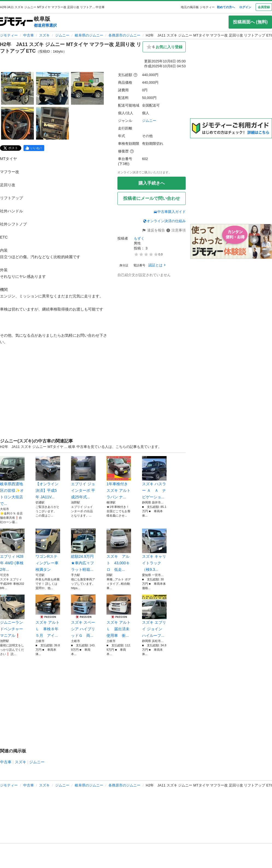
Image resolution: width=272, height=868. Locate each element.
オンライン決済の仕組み (164, 221)
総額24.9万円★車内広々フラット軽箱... (83, 550)
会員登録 (264, 7)
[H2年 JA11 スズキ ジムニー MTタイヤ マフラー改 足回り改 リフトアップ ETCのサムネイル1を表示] (17, 88)
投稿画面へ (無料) (250, 22)
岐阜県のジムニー (89, 35)
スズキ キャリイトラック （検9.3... (154, 550)
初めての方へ (226, 7)
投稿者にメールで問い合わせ (152, 198)
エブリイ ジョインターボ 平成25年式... (83, 478)
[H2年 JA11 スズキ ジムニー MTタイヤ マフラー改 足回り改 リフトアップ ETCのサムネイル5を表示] (52, 123)
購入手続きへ (152, 183)
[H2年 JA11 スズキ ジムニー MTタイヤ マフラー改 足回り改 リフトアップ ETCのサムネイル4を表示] (17, 123)
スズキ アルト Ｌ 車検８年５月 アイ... (48, 616)
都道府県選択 (45, 25)
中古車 (29, 35)
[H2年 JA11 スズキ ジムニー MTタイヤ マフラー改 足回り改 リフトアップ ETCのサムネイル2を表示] (52, 88)
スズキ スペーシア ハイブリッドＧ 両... (83, 616)
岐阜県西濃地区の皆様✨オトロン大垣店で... (12, 481)
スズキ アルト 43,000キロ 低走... (119, 550)
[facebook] (34, 148)
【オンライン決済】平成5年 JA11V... (48, 478)
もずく (139, 238)
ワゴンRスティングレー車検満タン (48, 550)
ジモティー (9, 35)
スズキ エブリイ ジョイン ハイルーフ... (154, 616)
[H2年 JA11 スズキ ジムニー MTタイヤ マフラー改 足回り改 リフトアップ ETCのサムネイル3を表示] (87, 88)
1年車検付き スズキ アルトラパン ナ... (119, 478)
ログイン (245, 7)
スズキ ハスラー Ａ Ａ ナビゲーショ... (154, 478)
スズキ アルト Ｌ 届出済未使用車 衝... (119, 616)
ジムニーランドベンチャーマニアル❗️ (12, 616)
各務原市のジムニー (124, 35)
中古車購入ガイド (170, 212)
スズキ (44, 35)
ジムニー (62, 35)
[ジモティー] (16, 22)
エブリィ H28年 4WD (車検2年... (12, 550)
